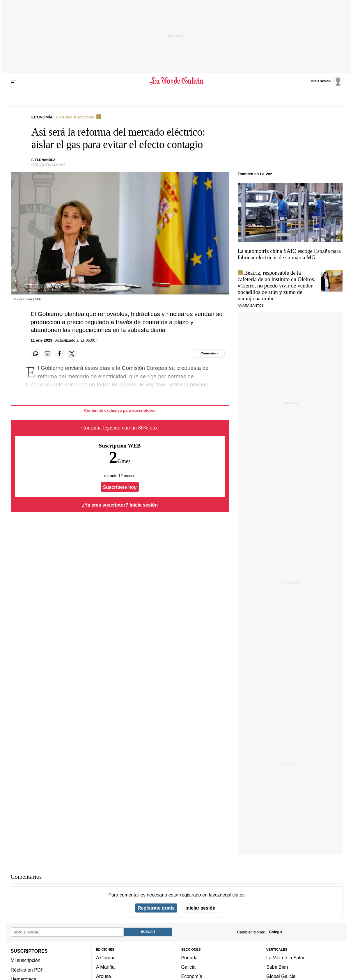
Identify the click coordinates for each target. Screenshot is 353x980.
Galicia (188, 967)
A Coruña (106, 957)
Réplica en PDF (27, 970)
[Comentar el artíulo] (209, 354)
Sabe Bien (277, 967)
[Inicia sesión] (327, 81)
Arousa (103, 976)
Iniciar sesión (200, 908)
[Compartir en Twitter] (72, 354)
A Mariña (105, 967)
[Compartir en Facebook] (60, 354)
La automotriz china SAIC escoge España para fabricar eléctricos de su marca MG (289, 254)
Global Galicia (281, 976)
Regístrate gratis (156, 908)
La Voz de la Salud (286, 957)
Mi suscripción (26, 960)
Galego (275, 932)
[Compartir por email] (48, 354)
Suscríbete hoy (120, 487)
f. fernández (43, 160)
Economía (192, 976)
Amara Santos (251, 306)
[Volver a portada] (176, 81)
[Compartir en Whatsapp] (36, 354)
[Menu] (14, 81)
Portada (190, 957)
